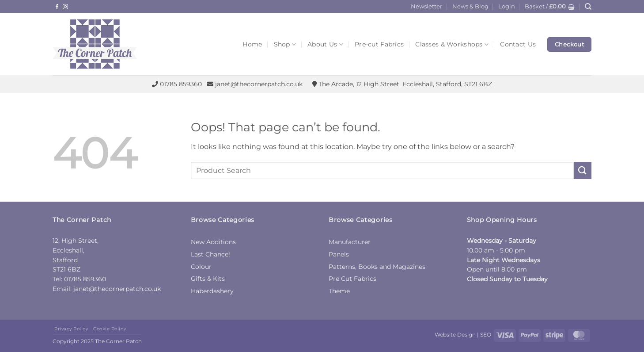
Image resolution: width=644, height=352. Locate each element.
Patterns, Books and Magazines (377, 267)
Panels (339, 254)
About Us (325, 44)
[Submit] (583, 170)
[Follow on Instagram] (65, 7)
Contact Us (518, 44)
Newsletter (426, 6)
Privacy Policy (71, 329)
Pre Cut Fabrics (352, 279)
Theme (339, 291)
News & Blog (470, 6)
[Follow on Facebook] (57, 7)
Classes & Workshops (452, 44)
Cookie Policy (110, 329)
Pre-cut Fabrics (379, 44)
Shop (285, 44)
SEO (486, 335)
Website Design (455, 335)
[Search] (588, 7)
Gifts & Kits (208, 279)
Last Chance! (210, 254)
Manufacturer (350, 242)
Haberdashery (212, 291)
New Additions (213, 242)
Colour (201, 267)
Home (252, 44)
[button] (507, 7)
